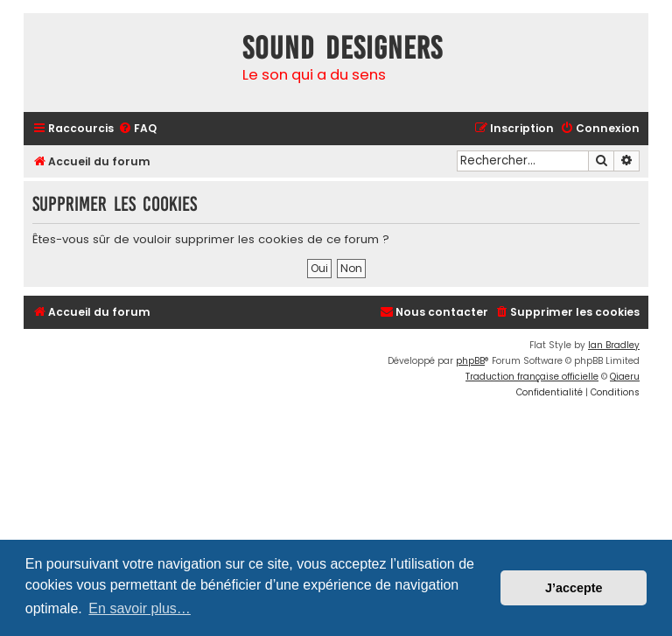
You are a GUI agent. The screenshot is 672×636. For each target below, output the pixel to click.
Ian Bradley (614, 345)
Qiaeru (625, 377)
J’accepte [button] (574, 588)
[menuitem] (137, 129)
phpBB (470, 361)
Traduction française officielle (532, 377)
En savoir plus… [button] (140, 608)
